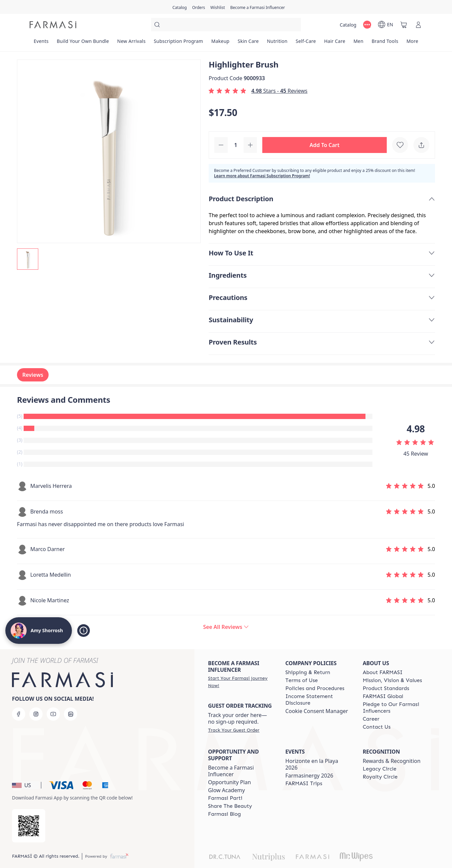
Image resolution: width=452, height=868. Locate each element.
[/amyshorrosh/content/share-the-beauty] (230, 806)
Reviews (33, 375)
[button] (325, 145)
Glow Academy (226, 790)
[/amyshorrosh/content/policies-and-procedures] (315, 688)
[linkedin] (71, 714)
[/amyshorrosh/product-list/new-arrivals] (131, 43)
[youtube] (53, 714)
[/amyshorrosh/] (53, 25)
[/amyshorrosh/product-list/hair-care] (335, 43)
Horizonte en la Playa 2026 (312, 764)
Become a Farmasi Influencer (231, 771)
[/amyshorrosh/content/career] (371, 719)
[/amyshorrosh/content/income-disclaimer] (318, 700)
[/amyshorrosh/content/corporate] (383, 696)
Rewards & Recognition (392, 761)
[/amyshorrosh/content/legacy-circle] (380, 769)
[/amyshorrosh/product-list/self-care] (306, 43)
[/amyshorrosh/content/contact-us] (377, 727)
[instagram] (36, 714)
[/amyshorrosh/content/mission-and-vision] (392, 680)
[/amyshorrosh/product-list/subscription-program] (179, 43)
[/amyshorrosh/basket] (404, 25)
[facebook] (19, 714)
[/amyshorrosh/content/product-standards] (386, 688)
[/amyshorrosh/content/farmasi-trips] (304, 784)
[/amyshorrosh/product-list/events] (41, 43)
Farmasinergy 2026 (309, 776)
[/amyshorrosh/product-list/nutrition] (277, 43)
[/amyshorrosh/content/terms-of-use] (301, 680)
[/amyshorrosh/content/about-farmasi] (383, 672)
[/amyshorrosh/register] (199, 7)
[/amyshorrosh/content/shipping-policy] (308, 672)
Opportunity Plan (229, 782)
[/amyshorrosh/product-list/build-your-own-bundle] (83, 43)
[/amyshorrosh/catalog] (180, 7)
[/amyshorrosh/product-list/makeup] (220, 43)
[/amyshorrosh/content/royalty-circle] (380, 777)
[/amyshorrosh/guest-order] (234, 730)
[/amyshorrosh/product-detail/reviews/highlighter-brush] (226, 627)
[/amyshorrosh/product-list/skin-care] (248, 43)
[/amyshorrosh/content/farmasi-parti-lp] (225, 798)
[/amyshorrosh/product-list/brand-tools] (385, 43)
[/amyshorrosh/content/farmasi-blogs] (225, 814)
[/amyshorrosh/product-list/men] (359, 43)
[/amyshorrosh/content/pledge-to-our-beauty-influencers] (395, 708)
